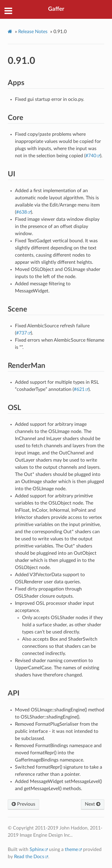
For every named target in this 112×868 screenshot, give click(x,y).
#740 (91, 156)
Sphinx (37, 850)
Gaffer (56, 9)
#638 (22, 212)
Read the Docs (29, 857)
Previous (23, 804)
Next (93, 804)
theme (71, 850)
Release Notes (33, 32)
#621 (79, 389)
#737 (22, 333)
